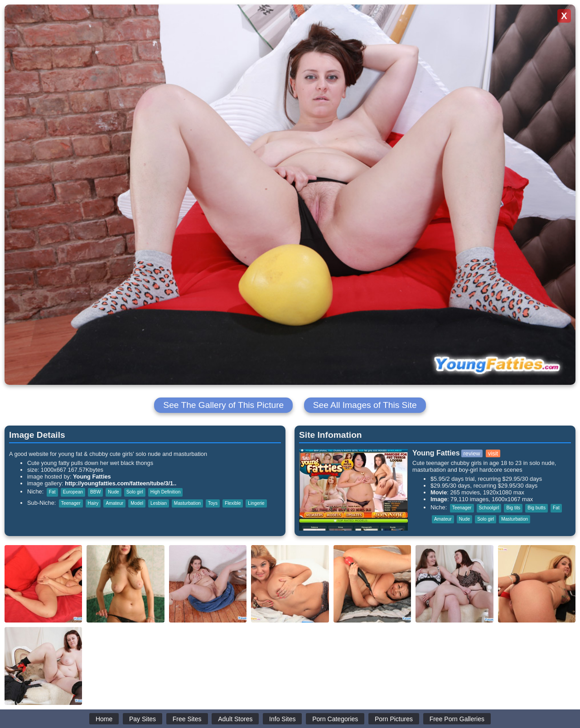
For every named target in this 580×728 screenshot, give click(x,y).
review (472, 453)
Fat (52, 492)
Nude (113, 492)
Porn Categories (335, 719)
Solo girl (135, 492)
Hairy (93, 503)
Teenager (71, 503)
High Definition (166, 492)
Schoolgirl (489, 508)
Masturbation (187, 503)
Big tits (513, 508)
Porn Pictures (394, 719)
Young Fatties (92, 477)
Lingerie (256, 503)
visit (493, 453)
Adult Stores (235, 719)
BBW (95, 492)
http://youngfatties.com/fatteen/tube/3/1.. (121, 483)
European (73, 492)
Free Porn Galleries (457, 719)
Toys (213, 503)
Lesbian (159, 503)
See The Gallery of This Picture (223, 405)
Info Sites (282, 719)
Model (137, 503)
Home (104, 719)
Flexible (233, 503)
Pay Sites (143, 719)
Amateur (114, 503)
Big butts (536, 508)
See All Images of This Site (365, 405)
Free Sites (187, 719)
